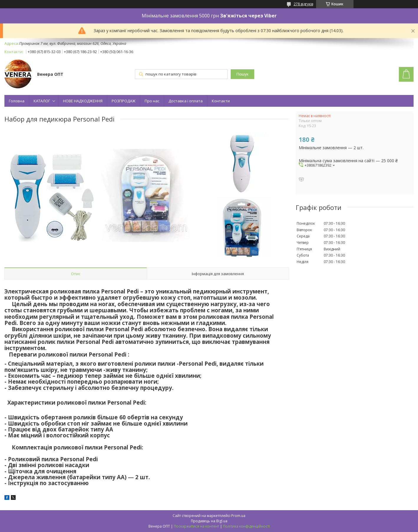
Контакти (221, 101)
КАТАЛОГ (42, 101)
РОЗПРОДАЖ (124, 101)
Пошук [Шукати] (242, 74)
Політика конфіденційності (246, 526)
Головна (17, 101)
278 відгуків (303, 4)
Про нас (152, 101)
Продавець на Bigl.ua (209, 521)
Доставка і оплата (186, 101)
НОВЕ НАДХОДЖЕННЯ (83, 101)
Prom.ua (238, 516)
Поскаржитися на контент (196, 526)
